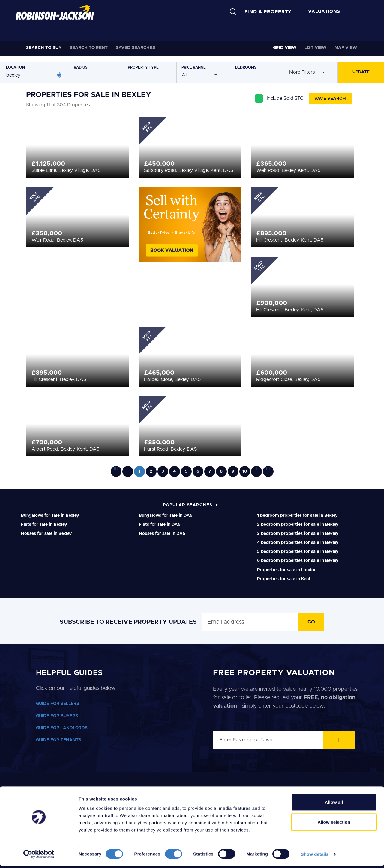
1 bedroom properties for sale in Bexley (297, 516)
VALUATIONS (324, 12)
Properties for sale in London (287, 570)
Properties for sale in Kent (284, 579)
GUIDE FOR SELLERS (58, 704)
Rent (89, 48)
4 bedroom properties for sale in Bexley (298, 543)
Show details (315, 856)
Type (143, 67)
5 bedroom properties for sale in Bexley (298, 552)
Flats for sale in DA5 (160, 525)
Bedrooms (246, 67)
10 (245, 471)
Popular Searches (188, 505)
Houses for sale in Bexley (46, 534)
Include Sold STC (285, 98)
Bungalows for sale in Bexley (50, 516)
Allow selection (334, 824)
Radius (81, 67)
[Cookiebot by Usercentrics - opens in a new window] (39, 856)
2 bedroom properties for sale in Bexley (298, 525)
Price (194, 67)
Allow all (334, 804)
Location (15, 67)
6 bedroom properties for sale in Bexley (298, 561)
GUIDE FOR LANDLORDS (62, 728)
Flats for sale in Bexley (44, 525)
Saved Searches (135, 48)
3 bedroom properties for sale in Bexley (298, 534)
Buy (44, 48)
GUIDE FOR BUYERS (57, 716)
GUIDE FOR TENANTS (59, 740)
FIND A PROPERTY (268, 12)
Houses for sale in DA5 (162, 534)
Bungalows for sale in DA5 (166, 516)
